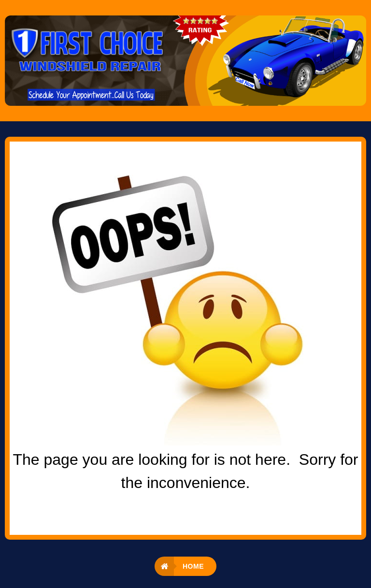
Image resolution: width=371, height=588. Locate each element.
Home (193, 566)
